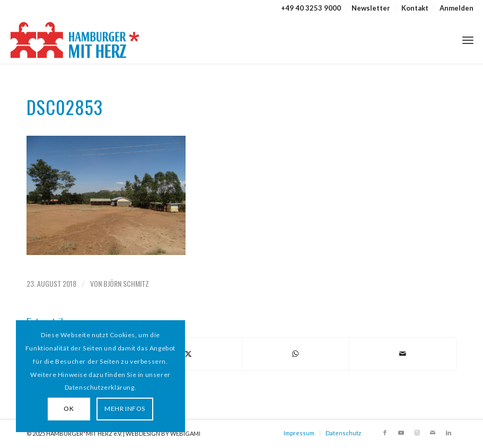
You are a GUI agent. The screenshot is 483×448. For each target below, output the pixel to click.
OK (69, 409)
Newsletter (371, 8)
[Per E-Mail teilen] (403, 354)
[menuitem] (371, 8)
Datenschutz (343, 433)
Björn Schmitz (126, 283)
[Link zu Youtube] (401, 433)
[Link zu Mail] (433, 433)
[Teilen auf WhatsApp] (296, 354)
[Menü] (468, 40)
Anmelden (456, 8)
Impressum (299, 433)
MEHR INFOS (125, 409)
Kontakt (415, 8)
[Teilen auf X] (188, 354)
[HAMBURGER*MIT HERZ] (76, 40)
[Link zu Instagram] (417, 433)
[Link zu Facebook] (385, 433)
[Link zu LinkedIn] (449, 433)
